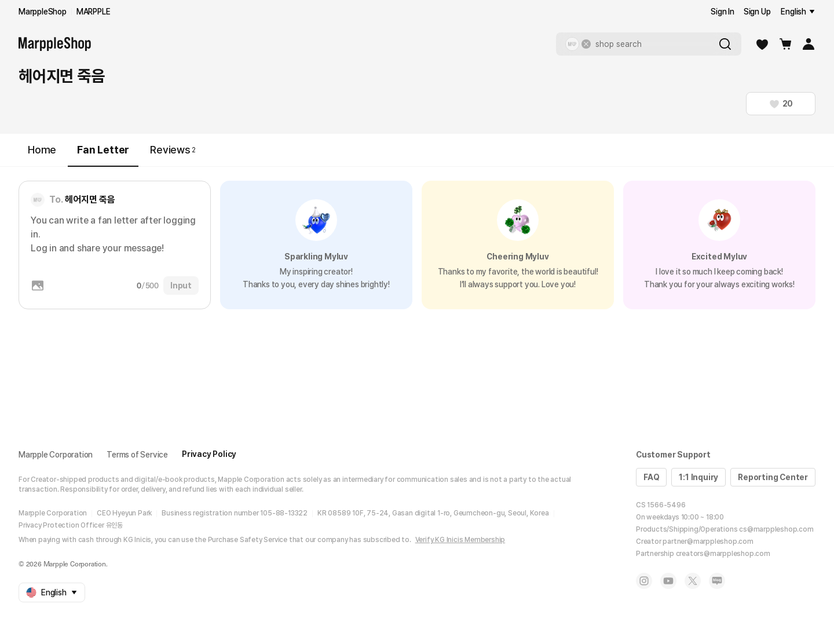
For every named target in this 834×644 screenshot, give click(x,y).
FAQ (651, 477)
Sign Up (757, 12)
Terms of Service (137, 455)
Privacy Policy (209, 454)
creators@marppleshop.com (723, 554)
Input (181, 286)
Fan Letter (103, 155)
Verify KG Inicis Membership (460, 540)
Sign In (723, 12)
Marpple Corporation (56, 455)
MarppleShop (43, 12)
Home (42, 150)
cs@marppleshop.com (776, 529)
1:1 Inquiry (698, 477)
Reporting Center (773, 477)
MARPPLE (94, 12)
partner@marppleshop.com (708, 541)
